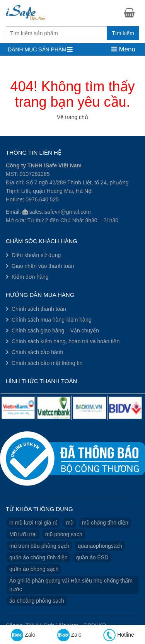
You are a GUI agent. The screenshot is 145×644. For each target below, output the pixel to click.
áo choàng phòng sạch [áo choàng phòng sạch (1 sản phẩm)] (37, 601)
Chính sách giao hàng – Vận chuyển (55, 331)
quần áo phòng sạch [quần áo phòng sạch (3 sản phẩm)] (34, 569)
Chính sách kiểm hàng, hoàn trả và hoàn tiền (66, 341)
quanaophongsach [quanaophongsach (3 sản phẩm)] (100, 546)
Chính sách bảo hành (37, 352)
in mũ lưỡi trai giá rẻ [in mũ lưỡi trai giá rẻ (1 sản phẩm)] (33, 523)
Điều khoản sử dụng (36, 255)
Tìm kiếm (123, 33)
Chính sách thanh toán (39, 309)
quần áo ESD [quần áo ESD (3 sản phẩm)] (92, 557)
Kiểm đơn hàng (30, 277)
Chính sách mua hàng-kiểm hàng (51, 320)
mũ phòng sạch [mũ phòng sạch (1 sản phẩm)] (64, 534)
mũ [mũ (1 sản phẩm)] (70, 523)
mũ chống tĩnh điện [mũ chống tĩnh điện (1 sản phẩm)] (105, 523)
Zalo (23, 635)
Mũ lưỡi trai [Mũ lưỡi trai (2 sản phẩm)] (23, 534)
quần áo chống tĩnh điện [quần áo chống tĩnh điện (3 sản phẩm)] (38, 557)
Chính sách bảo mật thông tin (47, 363)
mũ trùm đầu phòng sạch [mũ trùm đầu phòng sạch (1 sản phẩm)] (39, 546)
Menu (123, 49)
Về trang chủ (72, 117)
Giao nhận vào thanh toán (43, 266)
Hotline (119, 635)
